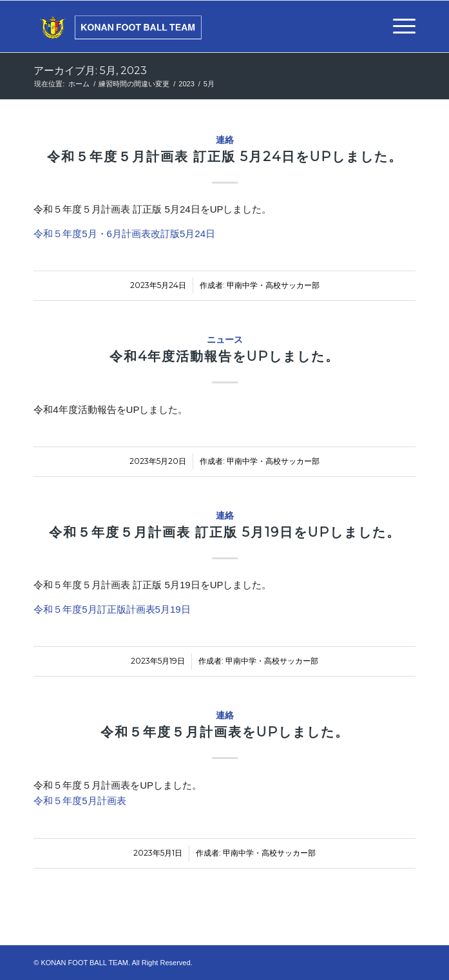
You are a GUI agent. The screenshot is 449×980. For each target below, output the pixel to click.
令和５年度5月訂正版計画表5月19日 (112, 609)
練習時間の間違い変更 (134, 84)
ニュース (225, 340)
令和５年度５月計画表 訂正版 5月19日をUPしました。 (225, 532)
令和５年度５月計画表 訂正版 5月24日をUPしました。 (225, 157)
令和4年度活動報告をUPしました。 (224, 356)
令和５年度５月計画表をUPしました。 (225, 732)
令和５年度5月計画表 (80, 801)
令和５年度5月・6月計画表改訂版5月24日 (124, 234)
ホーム (79, 84)
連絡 (225, 140)
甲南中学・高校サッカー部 (273, 285)
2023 (186, 84)
